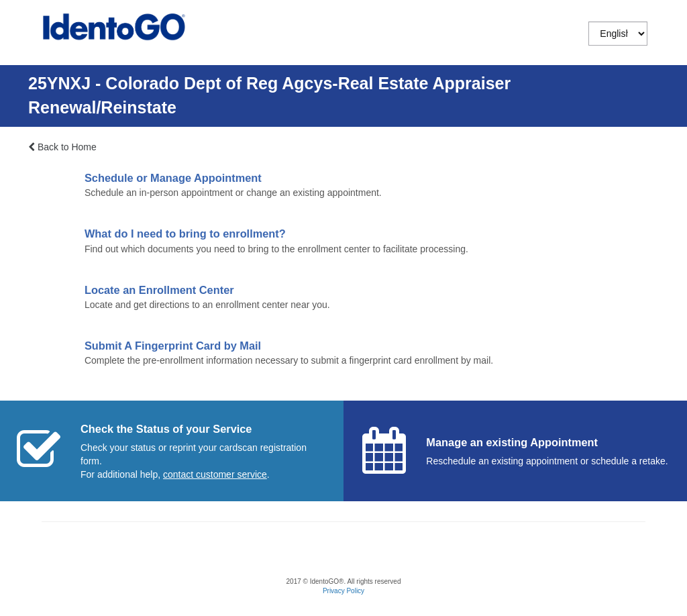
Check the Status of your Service (166, 429)
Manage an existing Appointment (512, 442)
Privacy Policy (343, 591)
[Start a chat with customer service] (215, 474)
